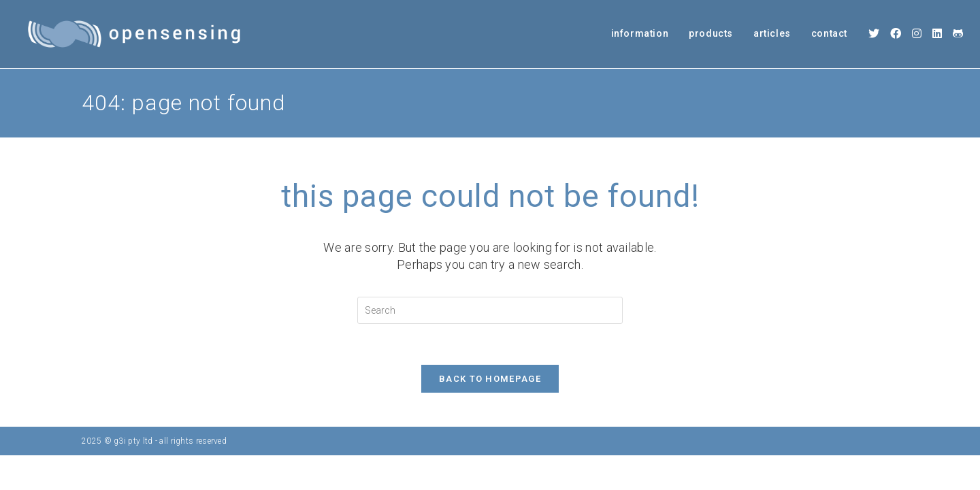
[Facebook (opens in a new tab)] (896, 34)
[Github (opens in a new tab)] (958, 34)
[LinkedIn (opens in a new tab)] (937, 34)
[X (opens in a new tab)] (874, 34)
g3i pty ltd (133, 441)
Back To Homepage (490, 379)
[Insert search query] (490, 310)
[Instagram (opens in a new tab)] (917, 34)
